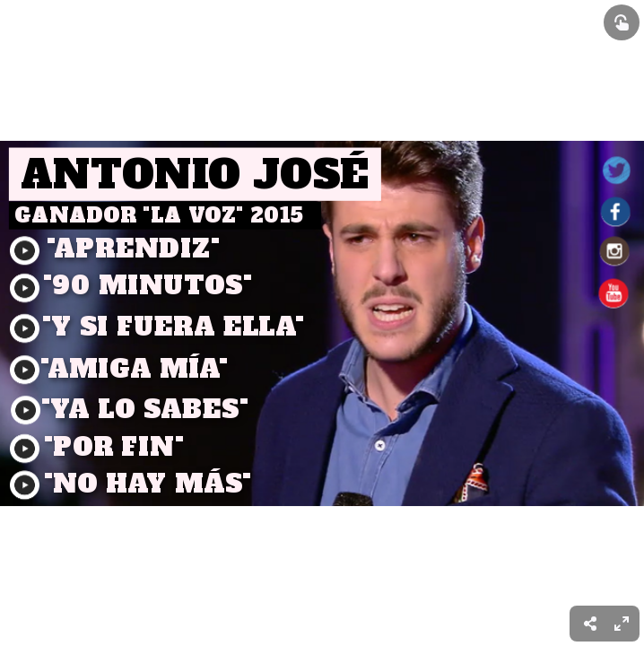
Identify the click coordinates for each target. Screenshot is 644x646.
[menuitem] (622, 624)
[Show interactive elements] (622, 22)
